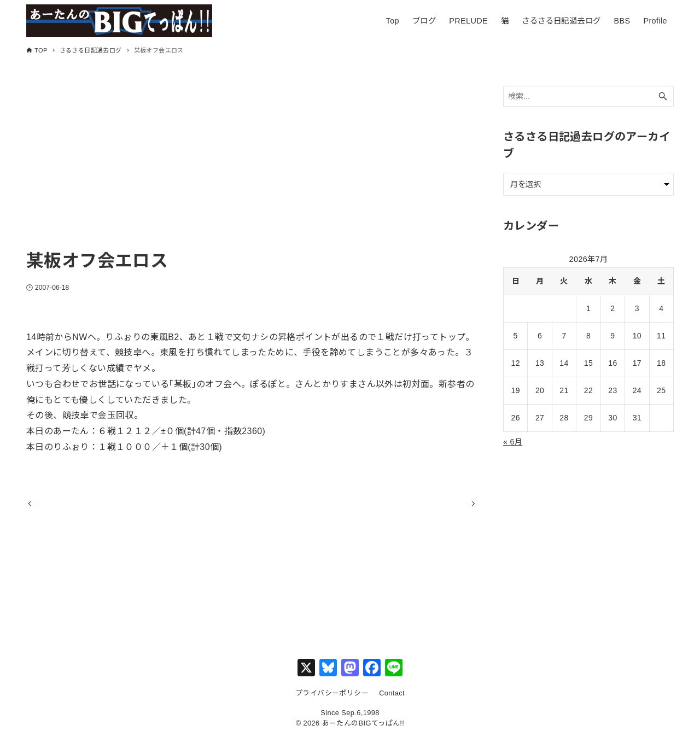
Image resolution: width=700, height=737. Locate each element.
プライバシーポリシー (332, 693)
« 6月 (513, 442)
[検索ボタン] (663, 96)
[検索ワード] (588, 96)
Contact (392, 693)
